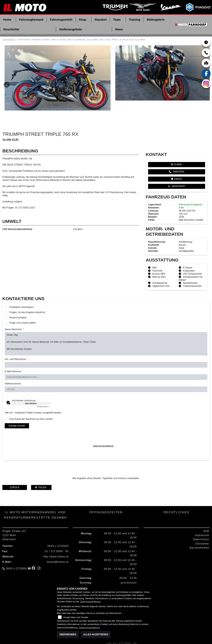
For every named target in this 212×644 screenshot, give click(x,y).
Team (117, 20)
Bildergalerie (156, 20)
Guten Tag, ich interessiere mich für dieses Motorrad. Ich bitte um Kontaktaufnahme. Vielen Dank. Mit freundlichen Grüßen (106, 331)
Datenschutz (201, 527)
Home (7, 20)
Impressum (202, 522)
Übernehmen (68, 634)
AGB (206, 518)
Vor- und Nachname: (16, 346)
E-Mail (177, 151)
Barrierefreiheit (199, 535)
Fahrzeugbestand (31, 20)
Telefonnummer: (13, 371)
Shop (83, 20)
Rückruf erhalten (18, 305)
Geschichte (11, 29)
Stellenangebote (71, 29)
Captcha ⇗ (43, 394)
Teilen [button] (41, 474)
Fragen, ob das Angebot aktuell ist (27, 299)
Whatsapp (177, 173)
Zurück (15, 474)
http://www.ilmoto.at (56, 544)
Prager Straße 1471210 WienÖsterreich (14, 522)
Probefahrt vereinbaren (21, 294)
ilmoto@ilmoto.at (58, 549)
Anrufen (177, 159)
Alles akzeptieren (96, 634)
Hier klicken (31, 390)
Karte (177, 166)
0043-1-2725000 (58, 533)
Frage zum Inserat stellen (23, 310)
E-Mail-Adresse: (14, 358)
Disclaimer (202, 531)
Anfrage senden (17, 413)
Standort (101, 20)
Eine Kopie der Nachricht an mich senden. (31, 406)
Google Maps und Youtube (76, 617)
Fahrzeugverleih (61, 20)
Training (135, 20)
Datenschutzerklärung (103, 433)
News (119, 29)
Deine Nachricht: (14, 316)
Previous (7, 78)
